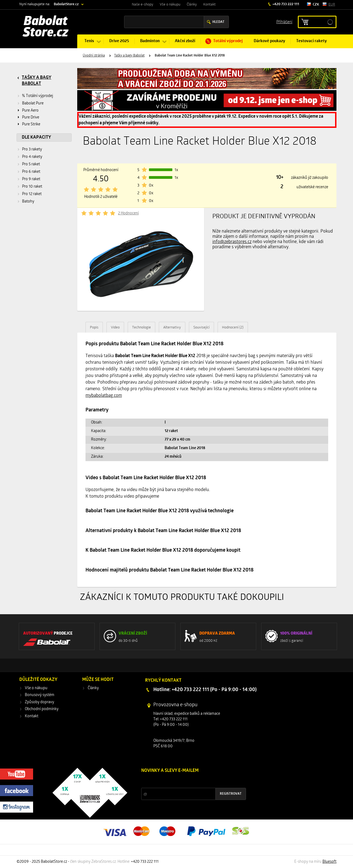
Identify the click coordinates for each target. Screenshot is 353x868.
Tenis (89, 41)
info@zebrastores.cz (232, 242)
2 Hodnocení (128, 213)
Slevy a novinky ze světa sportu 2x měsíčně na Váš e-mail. (188, 781)
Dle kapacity (36, 138)
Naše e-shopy (143, 5)
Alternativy (172, 327)
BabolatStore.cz (66, 4)
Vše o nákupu (170, 5)
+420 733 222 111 (285, 4)
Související (201, 327)
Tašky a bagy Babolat (129, 56)
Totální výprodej (228, 41)
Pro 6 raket (31, 172)
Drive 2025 (119, 41)
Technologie (141, 327)
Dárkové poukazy (269, 41)
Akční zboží (185, 41)
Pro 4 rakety (32, 157)
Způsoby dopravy (39, 702)
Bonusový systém (40, 695)
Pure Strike (31, 124)
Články (192, 5)
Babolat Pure (33, 103)
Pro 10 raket (32, 187)
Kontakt (209, 5)
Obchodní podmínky (42, 709)
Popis (94, 327)
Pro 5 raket (31, 164)
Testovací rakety (311, 41)
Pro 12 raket (32, 194)
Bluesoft (329, 862)
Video (115, 327)
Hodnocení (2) (233, 327)
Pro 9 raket (31, 179)
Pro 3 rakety (32, 149)
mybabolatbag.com (104, 396)
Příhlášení (284, 22)
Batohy (28, 202)
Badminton (150, 41)
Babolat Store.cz (46, 28)
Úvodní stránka (94, 56)
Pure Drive (31, 118)
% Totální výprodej (38, 96)
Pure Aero (30, 111)
